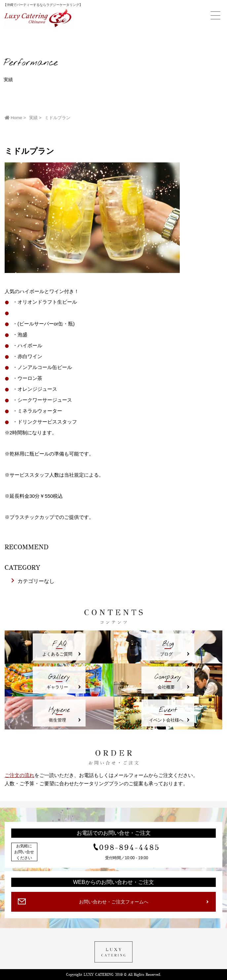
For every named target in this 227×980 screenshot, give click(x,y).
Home (13, 118)
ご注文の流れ (19, 775)
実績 (33, 118)
